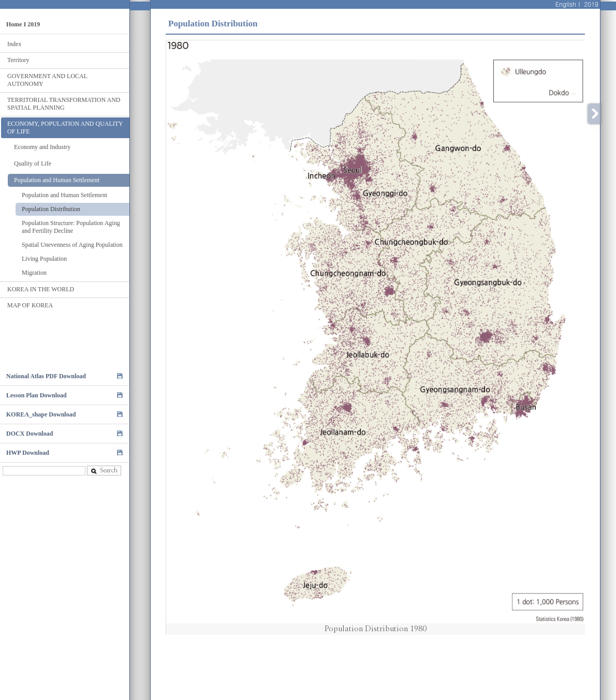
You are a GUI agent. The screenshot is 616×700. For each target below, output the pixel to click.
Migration (34, 273)
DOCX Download (30, 434)
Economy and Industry (42, 147)
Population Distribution (51, 209)
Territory (18, 60)
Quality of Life (33, 163)
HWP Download (28, 453)
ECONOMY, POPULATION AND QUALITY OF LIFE (65, 128)
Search (104, 471)
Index (14, 44)
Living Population (44, 259)
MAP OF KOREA (30, 305)
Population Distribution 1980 (376, 629)
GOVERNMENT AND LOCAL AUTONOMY (47, 80)
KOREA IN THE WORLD (41, 289)
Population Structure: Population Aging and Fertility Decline (71, 227)
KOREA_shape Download (41, 414)
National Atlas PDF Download (46, 376)
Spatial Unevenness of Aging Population (72, 245)
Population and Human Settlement (57, 180)
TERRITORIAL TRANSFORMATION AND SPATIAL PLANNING (64, 104)
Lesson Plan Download (36, 395)
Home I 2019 (23, 24)
